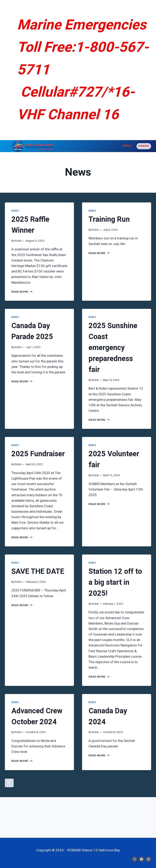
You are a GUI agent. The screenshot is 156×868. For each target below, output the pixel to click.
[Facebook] (141, 859)
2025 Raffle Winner (30, 225)
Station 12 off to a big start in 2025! (115, 582)
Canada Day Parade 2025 (32, 331)
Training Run (109, 219)
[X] (135, 859)
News (15, 211)
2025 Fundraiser (38, 454)
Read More (22, 292)
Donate (144, 146)
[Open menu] (128, 146)
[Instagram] (148, 859)
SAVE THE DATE (38, 571)
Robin (18, 241)
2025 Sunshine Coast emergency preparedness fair (113, 348)
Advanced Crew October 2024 (37, 716)
